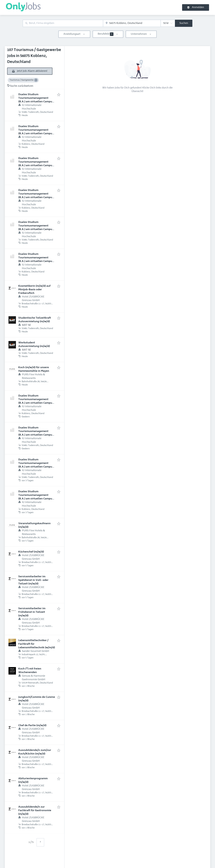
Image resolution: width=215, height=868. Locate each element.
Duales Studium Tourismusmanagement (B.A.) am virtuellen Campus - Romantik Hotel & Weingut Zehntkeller (37, 467)
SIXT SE (26, 325)
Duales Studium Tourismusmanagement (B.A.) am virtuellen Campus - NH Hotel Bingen (37, 401)
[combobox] (63, 23)
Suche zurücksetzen (20, 86)
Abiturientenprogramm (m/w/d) (33, 780)
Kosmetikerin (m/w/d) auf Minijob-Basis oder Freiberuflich (34, 290)
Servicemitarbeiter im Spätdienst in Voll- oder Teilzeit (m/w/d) (33, 580)
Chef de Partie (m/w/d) (32, 726)
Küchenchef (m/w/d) (31, 552)
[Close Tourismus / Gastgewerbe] (36, 80)
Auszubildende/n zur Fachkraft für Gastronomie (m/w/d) (35, 811)
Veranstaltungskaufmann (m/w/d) (34, 525)
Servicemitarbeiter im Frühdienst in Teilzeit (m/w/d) (32, 612)
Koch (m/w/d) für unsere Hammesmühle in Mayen (34, 369)
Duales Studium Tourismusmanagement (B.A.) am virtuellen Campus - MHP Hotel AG (37, 228)
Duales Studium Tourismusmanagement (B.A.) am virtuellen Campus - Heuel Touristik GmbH (37, 100)
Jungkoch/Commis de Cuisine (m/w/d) (37, 699)
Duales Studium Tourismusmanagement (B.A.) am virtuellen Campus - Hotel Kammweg (37, 164)
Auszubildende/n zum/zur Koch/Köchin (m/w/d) (35, 752)
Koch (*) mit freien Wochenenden (30, 671)
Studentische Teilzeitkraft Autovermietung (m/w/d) (35, 320)
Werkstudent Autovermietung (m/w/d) (34, 345)
